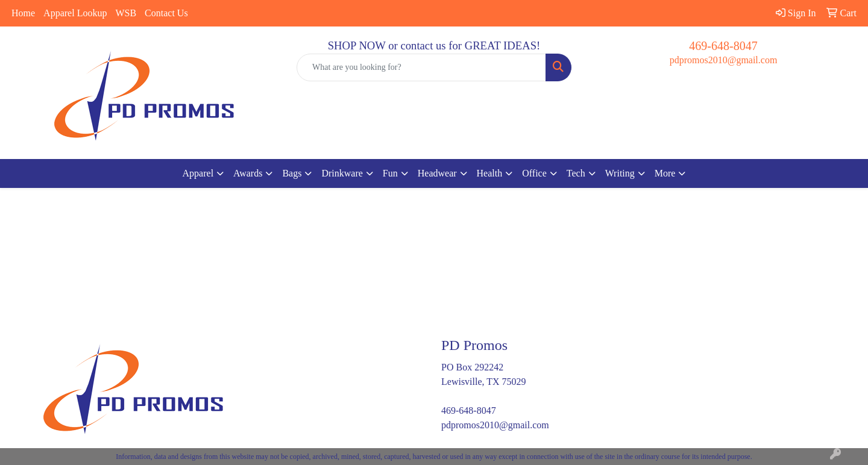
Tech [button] (576, 173)
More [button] (665, 173)
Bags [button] (292, 173)
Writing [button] (620, 173)
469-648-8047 (723, 46)
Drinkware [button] (342, 173)
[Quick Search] (421, 67)
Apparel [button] (198, 173)
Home (23, 13)
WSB (126, 13)
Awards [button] (248, 173)
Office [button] (534, 173)
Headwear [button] (437, 173)
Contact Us (166, 13)
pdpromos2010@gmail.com (724, 60)
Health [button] (490, 173)
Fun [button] (390, 173)
